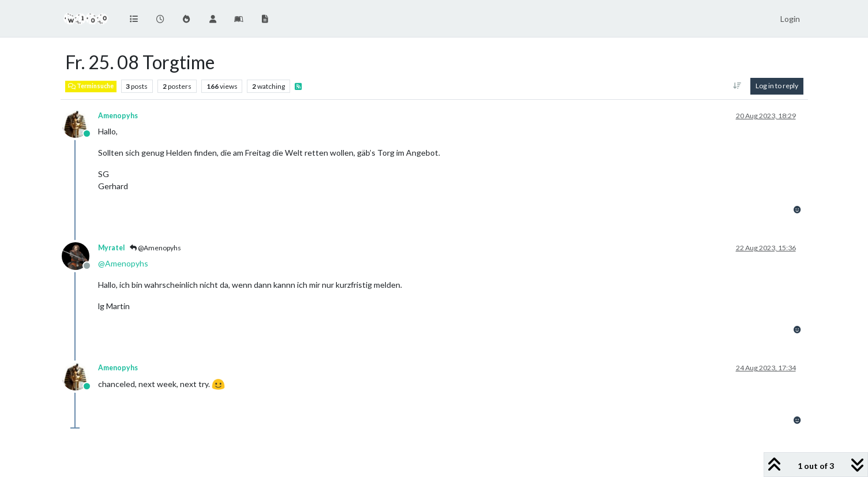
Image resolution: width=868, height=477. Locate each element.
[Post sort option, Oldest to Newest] (737, 86)
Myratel (111, 248)
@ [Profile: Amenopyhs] (123, 263)
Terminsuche (91, 86)
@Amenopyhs (155, 248)
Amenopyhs (118, 116)
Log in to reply (777, 86)
